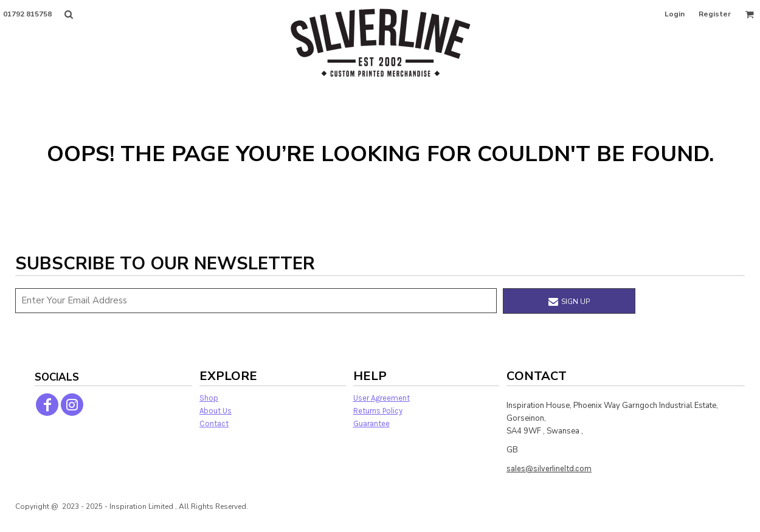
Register (715, 14)
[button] (68, 14)
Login (675, 14)
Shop (209, 398)
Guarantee (371, 423)
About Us (216, 411)
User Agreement (382, 398)
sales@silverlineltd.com (549, 468)
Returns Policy (378, 411)
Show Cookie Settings (380, 522)
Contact (214, 423)
